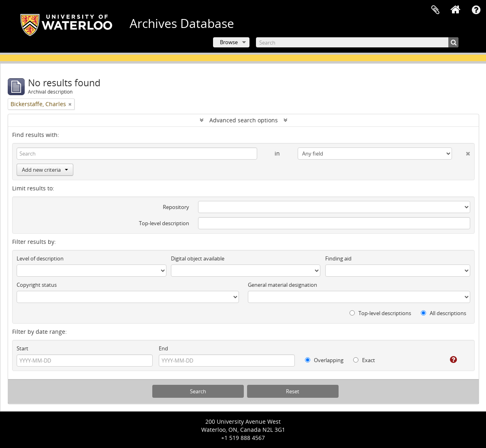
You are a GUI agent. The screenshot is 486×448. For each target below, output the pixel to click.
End (163, 348)
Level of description (40, 258)
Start (22, 348)
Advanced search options (244, 120)
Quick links (476, 10)
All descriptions (443, 313)
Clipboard (435, 10)
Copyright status (37, 285)
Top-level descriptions (380, 313)
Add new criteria (45, 170)
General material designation (282, 285)
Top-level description (164, 223)
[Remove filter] (70, 104)
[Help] (448, 360)
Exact (364, 360)
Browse (229, 42)
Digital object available (198, 258)
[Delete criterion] (461, 152)
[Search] (357, 42)
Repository (176, 207)
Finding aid (338, 258)
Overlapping (324, 360)
